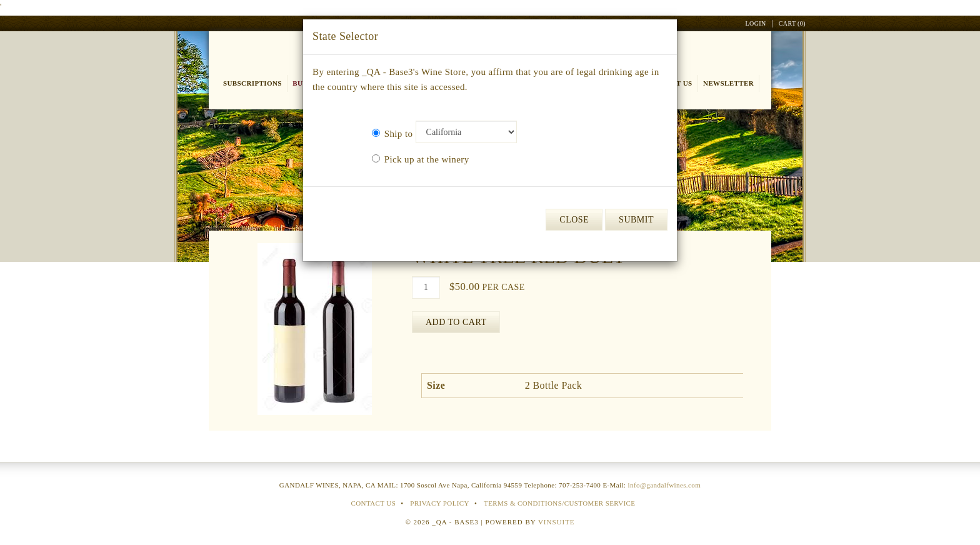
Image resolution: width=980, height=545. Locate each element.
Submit (636, 220)
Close (574, 220)
